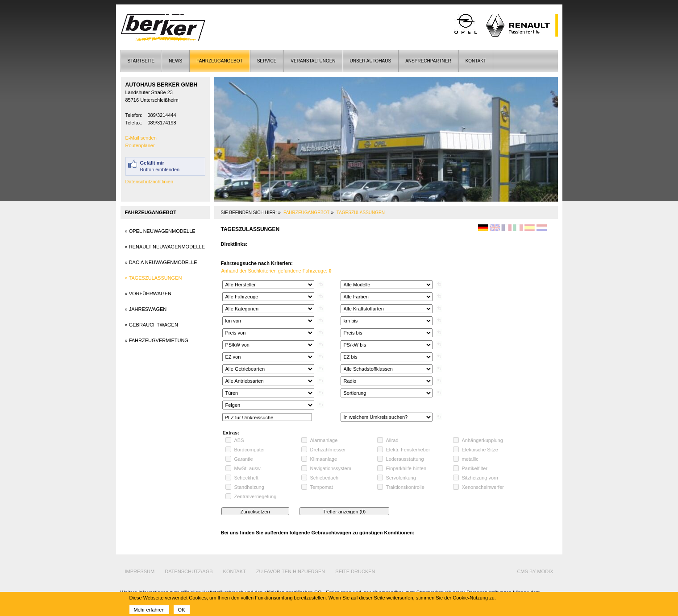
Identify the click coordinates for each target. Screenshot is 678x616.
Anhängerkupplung (483, 440)
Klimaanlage (324, 459)
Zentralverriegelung (256, 496)
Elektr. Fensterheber (408, 450)
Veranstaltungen (313, 61)
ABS (239, 440)
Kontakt (476, 61)
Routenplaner (140, 145)
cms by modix (535, 571)
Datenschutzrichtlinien (150, 182)
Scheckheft (246, 478)
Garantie (244, 459)
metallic (470, 459)
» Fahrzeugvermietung (157, 340)
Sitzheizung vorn (480, 478)
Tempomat (322, 487)
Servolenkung (401, 478)
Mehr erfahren (149, 610)
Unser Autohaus (371, 61)
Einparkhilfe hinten (406, 468)
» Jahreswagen (146, 309)
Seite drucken (355, 571)
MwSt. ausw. (248, 468)
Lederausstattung (405, 459)
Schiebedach (324, 478)
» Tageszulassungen (154, 278)
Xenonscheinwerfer (483, 487)
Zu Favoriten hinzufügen (291, 571)
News (175, 61)
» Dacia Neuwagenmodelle (161, 262)
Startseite (141, 61)
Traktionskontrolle (405, 487)
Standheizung (249, 487)
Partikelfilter (475, 468)
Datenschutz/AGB (189, 571)
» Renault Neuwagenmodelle (165, 247)
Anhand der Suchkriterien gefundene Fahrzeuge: (277, 271)
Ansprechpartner (428, 61)
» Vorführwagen (148, 294)
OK (182, 610)
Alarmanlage (324, 440)
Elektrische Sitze (480, 450)
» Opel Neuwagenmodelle (160, 231)
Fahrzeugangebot (219, 61)
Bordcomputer (250, 450)
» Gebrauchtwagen (152, 325)
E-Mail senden (141, 138)
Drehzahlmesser (328, 450)
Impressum (140, 571)
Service (267, 61)
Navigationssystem (331, 468)
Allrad (392, 440)
